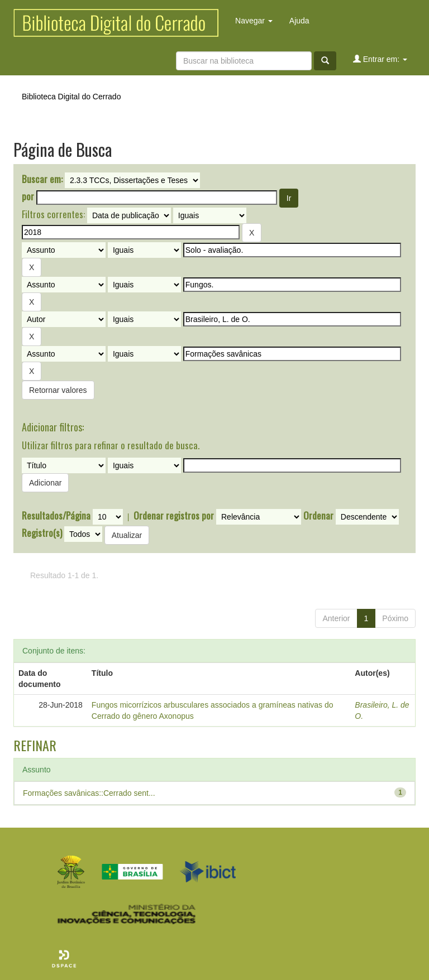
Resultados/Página (56, 516)
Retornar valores (58, 390)
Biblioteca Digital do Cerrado (71, 97)
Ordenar (318, 516)
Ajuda (299, 21)
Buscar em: (42, 179)
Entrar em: (380, 59)
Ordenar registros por (174, 516)
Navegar (254, 21)
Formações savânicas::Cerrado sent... (89, 793)
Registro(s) (42, 533)
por (28, 196)
